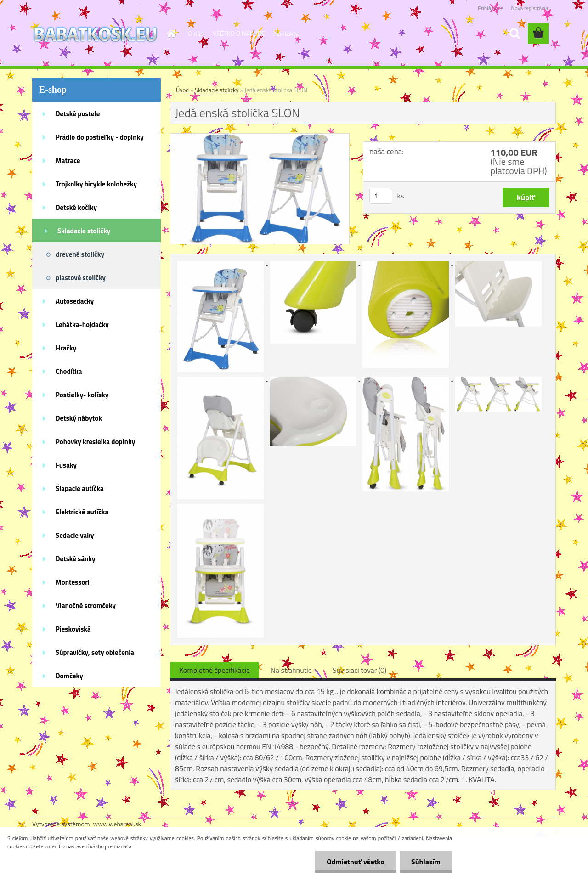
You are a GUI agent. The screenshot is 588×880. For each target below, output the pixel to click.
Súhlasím (426, 862)
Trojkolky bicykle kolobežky (96, 184)
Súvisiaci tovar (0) (359, 670)
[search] (514, 34)
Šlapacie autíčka (80, 488)
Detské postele (78, 114)
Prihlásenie (490, 8)
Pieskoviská (73, 629)
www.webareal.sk (117, 824)
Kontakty (286, 33)
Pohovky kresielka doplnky (95, 442)
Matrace (68, 161)
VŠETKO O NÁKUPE (239, 33)
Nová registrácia (529, 8)
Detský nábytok (79, 418)
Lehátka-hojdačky (82, 324)
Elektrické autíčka (82, 512)
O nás (196, 33)
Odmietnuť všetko (356, 862)
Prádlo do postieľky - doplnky (100, 137)
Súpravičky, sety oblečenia (95, 652)
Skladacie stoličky (84, 231)
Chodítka (69, 371)
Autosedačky (75, 301)
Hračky (66, 348)
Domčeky (69, 676)
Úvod (182, 90)
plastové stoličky (81, 278)
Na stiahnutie (291, 670)
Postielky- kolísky (82, 395)
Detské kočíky (76, 207)
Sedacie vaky (75, 535)
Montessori (73, 582)
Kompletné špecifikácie (215, 670)
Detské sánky (76, 559)
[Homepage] (171, 34)
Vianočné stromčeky (86, 606)
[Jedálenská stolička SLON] (260, 137)
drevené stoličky (80, 254)
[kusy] (381, 196)
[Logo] (95, 34)
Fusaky (66, 465)
